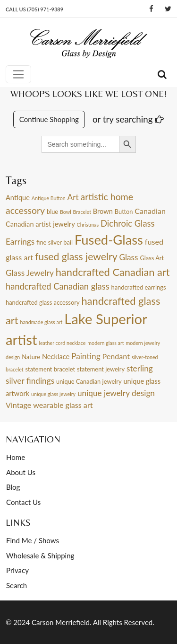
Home (16, 457)
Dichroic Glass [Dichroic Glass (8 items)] (127, 223)
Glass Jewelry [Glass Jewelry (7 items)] (30, 273)
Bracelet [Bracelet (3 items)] (82, 212)
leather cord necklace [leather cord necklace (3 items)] (62, 343)
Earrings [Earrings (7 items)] (20, 242)
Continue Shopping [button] (49, 119)
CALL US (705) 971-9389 (34, 9)
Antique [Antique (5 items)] (18, 198)
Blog (13, 487)
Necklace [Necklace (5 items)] (56, 357)
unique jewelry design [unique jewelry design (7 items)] (116, 393)
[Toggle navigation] (18, 74)
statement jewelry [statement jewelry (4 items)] (101, 369)
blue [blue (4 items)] (52, 212)
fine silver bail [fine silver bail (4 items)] (55, 242)
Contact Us (23, 502)
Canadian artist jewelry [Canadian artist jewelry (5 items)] (40, 224)
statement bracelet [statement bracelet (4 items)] (50, 369)
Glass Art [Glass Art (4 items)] (152, 258)
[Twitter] (168, 9)
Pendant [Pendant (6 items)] (116, 356)
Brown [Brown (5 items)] (103, 211)
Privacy (17, 570)
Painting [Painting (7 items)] (86, 356)
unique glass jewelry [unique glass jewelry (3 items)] (53, 394)
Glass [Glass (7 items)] (128, 257)
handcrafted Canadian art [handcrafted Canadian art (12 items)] (113, 272)
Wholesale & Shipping (40, 556)
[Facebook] (151, 9)
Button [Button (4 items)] (124, 212)
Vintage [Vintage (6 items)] (18, 405)
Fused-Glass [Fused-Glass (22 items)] (109, 240)
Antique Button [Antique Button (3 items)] (49, 198)
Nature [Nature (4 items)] (31, 357)
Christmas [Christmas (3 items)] (88, 225)
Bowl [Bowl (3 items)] (66, 212)
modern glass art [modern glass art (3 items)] (105, 343)
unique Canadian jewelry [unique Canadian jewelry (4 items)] (89, 381)
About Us (21, 472)
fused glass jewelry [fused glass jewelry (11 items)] (76, 256)
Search (17, 585)
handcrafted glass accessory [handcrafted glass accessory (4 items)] (43, 302)
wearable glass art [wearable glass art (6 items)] (63, 405)
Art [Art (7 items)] (73, 197)
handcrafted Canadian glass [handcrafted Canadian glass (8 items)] (58, 286)
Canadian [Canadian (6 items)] (150, 211)
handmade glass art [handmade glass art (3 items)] (42, 322)
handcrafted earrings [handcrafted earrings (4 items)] (138, 287)
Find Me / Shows (33, 540)
